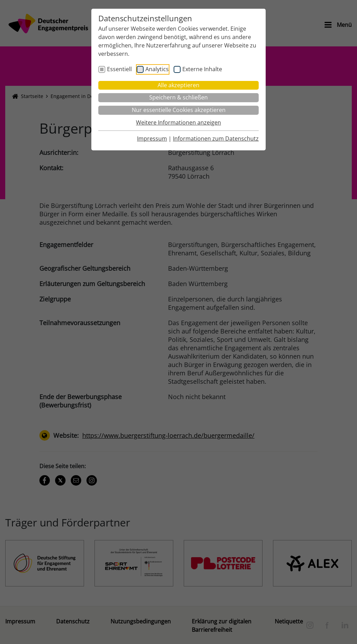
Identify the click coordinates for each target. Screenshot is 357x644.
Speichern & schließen (178, 97)
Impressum (152, 138)
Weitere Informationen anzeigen (178, 122)
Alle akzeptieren (178, 85)
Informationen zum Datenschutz (216, 138)
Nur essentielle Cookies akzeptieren (179, 110)
